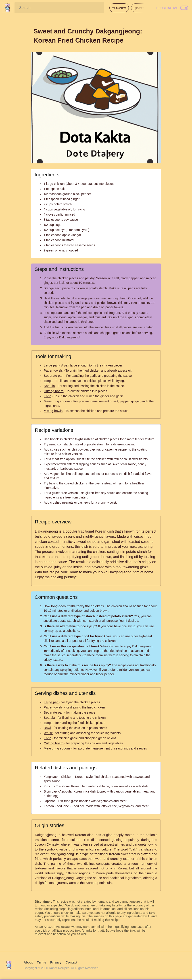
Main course (119, 8)
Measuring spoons (57, 401)
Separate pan (54, 376)
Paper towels (53, 371)
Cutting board (54, 391)
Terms (41, 962)
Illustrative (167, 8)
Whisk (48, 733)
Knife (48, 396)
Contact (71, 962)
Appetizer (139, 8)
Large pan (51, 365)
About (28, 962)
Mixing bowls (53, 411)
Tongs (48, 381)
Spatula (49, 386)
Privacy (56, 962)
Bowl (47, 728)
